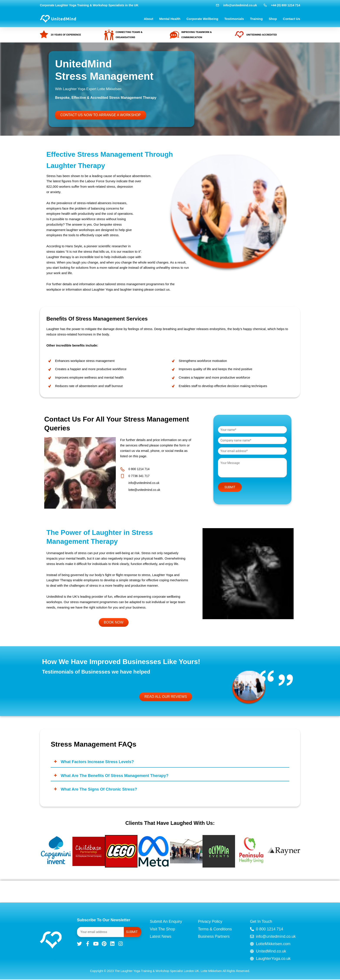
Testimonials (234, 19)
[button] (170, 762)
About (148, 19)
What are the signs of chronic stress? (101, 790)
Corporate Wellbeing (202, 19)
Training (256, 19)
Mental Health (170, 19)
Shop (273, 19)
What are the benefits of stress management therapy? (118, 776)
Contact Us (292, 19)
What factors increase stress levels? (100, 762)
